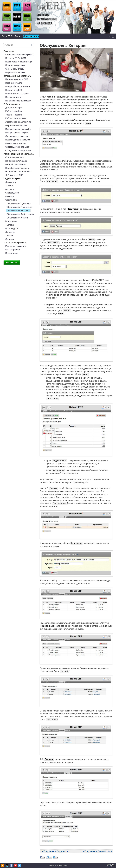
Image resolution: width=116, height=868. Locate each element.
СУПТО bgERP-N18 (15, 69)
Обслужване (11, 200)
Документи (11, 182)
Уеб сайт (10, 236)
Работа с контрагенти (16, 118)
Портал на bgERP (14, 90)
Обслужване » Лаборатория (20, 214)
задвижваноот (111, 865)
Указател (10, 186)
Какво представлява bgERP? (19, 55)
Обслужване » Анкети (17, 218)
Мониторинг (11, 221)
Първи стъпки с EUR (15, 72)
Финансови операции (16, 143)
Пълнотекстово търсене (17, 94)
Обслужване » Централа (19, 203)
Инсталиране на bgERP (17, 79)
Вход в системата (14, 83)
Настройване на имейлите (18, 172)
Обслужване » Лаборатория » (98, 851)
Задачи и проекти (14, 115)
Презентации (12, 253)
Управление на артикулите (18, 122)
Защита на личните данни (58, 865)
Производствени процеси (18, 140)
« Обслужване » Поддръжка (54, 851)
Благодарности (13, 250)
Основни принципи (14, 157)
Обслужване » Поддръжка (19, 207)
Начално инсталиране (16, 161)
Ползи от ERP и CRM (16, 58)
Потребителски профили (17, 168)
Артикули (10, 189)
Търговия (10, 225)
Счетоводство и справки (17, 147)
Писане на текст (13, 97)
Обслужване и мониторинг (18, 150)
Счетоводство (12, 193)
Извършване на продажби (18, 129)
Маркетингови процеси (16, 125)
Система (10, 239)
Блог (18, 36)
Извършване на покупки (17, 133)
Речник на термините (16, 246)
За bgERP (7, 36)
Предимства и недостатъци (19, 62)
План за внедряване (15, 65)
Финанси (10, 196)
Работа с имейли (14, 111)
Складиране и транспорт (17, 136)
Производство (12, 228)
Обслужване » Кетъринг (18, 211)
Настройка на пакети (15, 164)
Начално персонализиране (18, 101)
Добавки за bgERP (14, 175)
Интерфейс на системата (18, 86)
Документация (31, 36)
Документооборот (14, 108)
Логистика (10, 232)
